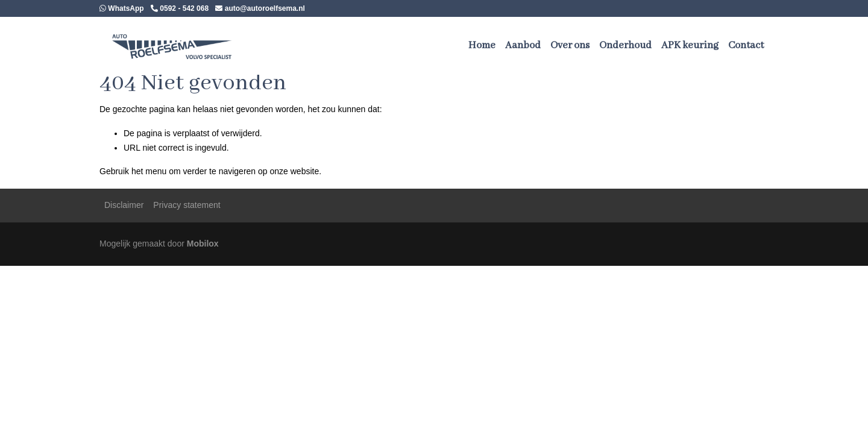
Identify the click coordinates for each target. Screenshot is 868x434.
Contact (746, 46)
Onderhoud (625, 46)
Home (482, 46)
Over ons (570, 46)
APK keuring (690, 46)
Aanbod (523, 46)
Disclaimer (124, 205)
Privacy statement (187, 205)
